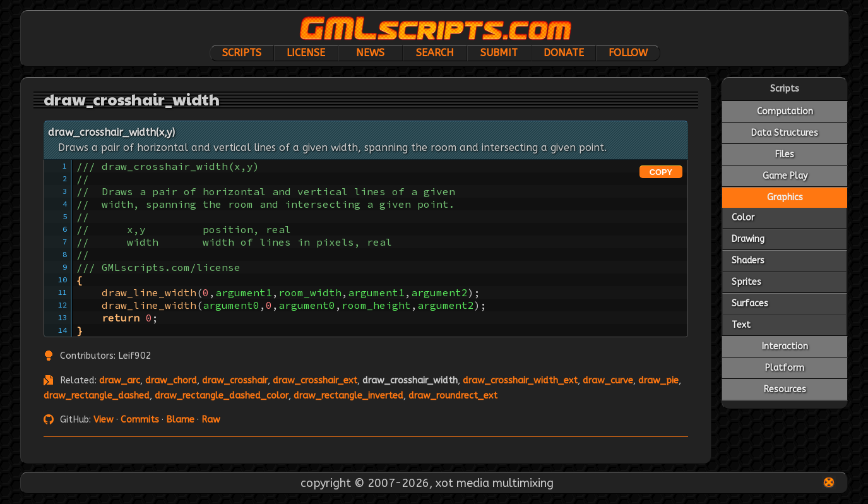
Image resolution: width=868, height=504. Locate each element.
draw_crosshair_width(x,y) (111, 132)
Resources (785, 389)
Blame (180, 420)
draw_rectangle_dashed (97, 396)
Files (785, 154)
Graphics (785, 197)
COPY (661, 172)
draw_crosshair (235, 381)
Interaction (785, 346)
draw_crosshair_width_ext (520, 381)
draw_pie (658, 381)
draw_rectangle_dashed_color (222, 396)
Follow (628, 53)
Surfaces (750, 303)
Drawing (748, 239)
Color (743, 218)
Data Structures (785, 133)
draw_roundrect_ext (453, 396)
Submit (499, 53)
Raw (211, 420)
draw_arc (120, 381)
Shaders (748, 261)
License (306, 53)
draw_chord (171, 381)
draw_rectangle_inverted (348, 396)
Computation (785, 111)
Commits (140, 420)
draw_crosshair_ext (315, 381)
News (370, 53)
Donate (564, 53)
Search (435, 53)
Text (741, 325)
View (104, 420)
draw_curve (608, 381)
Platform (785, 368)
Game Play (785, 176)
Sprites (746, 282)
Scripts (242, 53)
